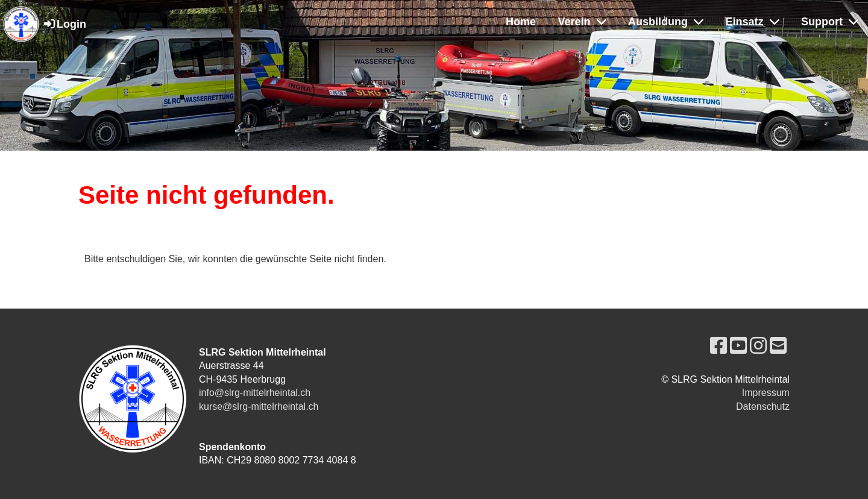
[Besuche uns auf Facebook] (719, 346)
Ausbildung (666, 22)
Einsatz (753, 22)
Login (64, 24)
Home (521, 22)
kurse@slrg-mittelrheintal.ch (259, 406)
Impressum (766, 393)
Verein (582, 22)
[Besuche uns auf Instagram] (758, 346)
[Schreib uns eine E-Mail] (778, 346)
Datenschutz (763, 406)
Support (830, 22)
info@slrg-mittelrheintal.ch (255, 393)
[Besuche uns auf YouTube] (738, 346)
